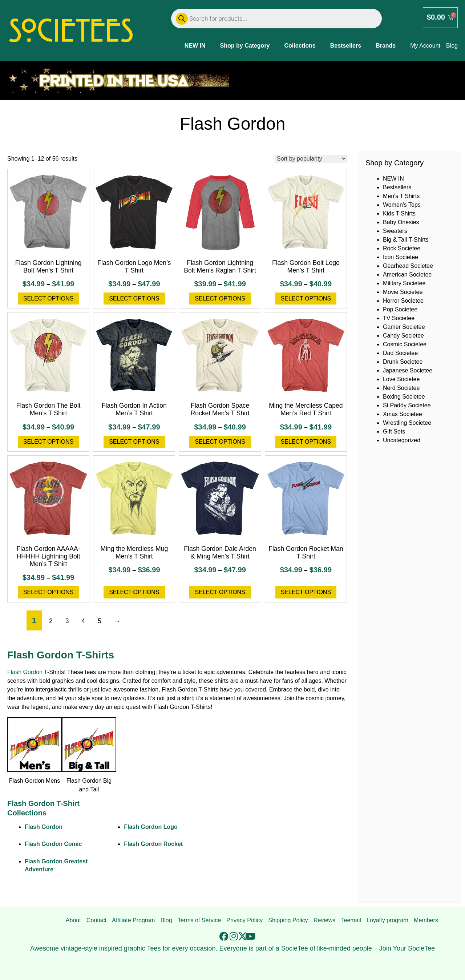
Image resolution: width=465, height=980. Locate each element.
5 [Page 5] (100, 621)
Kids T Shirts (399, 213)
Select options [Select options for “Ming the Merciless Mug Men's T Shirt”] (134, 592)
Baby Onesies (401, 222)
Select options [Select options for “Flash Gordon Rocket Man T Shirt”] (306, 592)
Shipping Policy (288, 920)
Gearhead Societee (408, 266)
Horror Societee (403, 301)
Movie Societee (403, 292)
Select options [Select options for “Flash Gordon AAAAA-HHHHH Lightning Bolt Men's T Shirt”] (48, 592)
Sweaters (395, 231)
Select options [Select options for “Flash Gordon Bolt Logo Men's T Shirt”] (306, 299)
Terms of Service (199, 920)
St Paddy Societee (407, 405)
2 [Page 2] (51, 621)
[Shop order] (311, 159)
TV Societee (399, 318)
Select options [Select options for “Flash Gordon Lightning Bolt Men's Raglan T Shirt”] (220, 299)
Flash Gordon (25, 672)
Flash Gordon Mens (35, 781)
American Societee (407, 275)
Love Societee (401, 379)
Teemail (351, 920)
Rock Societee (402, 248)
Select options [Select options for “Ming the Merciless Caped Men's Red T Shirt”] (306, 442)
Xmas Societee (403, 414)
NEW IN (195, 46)
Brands (386, 46)
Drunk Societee (403, 362)
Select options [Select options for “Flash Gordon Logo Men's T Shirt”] (134, 299)
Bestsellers (346, 46)
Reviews (324, 920)
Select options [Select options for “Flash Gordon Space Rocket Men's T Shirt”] (220, 442)
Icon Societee (401, 257)
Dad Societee (400, 353)
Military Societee (404, 283)
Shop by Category (245, 46)
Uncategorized (402, 440)
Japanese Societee (408, 370)
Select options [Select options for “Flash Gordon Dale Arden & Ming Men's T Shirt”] (220, 592)
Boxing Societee (404, 397)
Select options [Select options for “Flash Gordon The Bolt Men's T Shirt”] (48, 442)
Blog (166, 920)
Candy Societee (403, 336)
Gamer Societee (404, 327)
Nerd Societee (401, 388)
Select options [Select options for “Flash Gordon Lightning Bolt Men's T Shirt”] (48, 299)
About (73, 920)
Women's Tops (402, 205)
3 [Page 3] (67, 621)
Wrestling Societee (407, 423)
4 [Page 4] (83, 621)
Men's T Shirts (401, 196)
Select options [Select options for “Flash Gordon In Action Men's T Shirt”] (134, 442)
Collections (300, 46)
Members (426, 920)
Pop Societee (400, 309)
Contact (96, 920)
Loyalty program (387, 920)
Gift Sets (394, 431)
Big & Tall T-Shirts (406, 240)
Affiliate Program (133, 920)
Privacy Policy (244, 920)
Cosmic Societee (405, 344)
